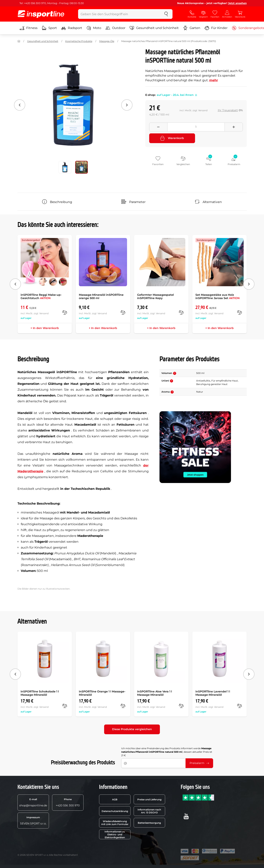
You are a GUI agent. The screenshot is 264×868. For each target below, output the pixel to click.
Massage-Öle (107, 41)
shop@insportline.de (33, 802)
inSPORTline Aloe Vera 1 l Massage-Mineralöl (155, 693)
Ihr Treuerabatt (228, 110)
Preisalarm (199, 763)
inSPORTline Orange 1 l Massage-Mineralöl (102, 693)
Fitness (29, 28)
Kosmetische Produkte (79, 41)
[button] (195, 95)
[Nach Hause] (19, 41)
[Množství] (196, 127)
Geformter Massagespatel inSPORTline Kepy (156, 296)
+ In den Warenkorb (45, 328)
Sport (49, 28)
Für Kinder (216, 28)
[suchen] (166, 14)
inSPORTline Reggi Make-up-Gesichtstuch (41, 296)
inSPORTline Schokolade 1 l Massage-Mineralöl (40, 693)
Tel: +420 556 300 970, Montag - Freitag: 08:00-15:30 (52, 3)
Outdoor (115, 28)
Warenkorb (172, 138)
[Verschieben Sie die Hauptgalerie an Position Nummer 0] (65, 167)
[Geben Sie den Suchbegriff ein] (119, 14)
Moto (94, 28)
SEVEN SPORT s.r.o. (33, 821)
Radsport (72, 28)
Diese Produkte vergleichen (132, 729)
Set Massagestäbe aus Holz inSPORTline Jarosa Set (217, 296)
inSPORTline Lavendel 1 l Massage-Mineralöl (213, 693)
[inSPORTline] (41, 14)
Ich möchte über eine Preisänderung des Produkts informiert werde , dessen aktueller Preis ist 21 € (167, 752)
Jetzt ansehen (237, 3)
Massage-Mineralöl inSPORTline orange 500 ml (101, 296)
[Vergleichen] (65, 312)
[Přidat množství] (234, 127)
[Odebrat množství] (158, 127)
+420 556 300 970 (68, 802)
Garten (192, 28)
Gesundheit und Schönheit (154, 28)
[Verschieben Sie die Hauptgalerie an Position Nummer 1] (82, 167)
